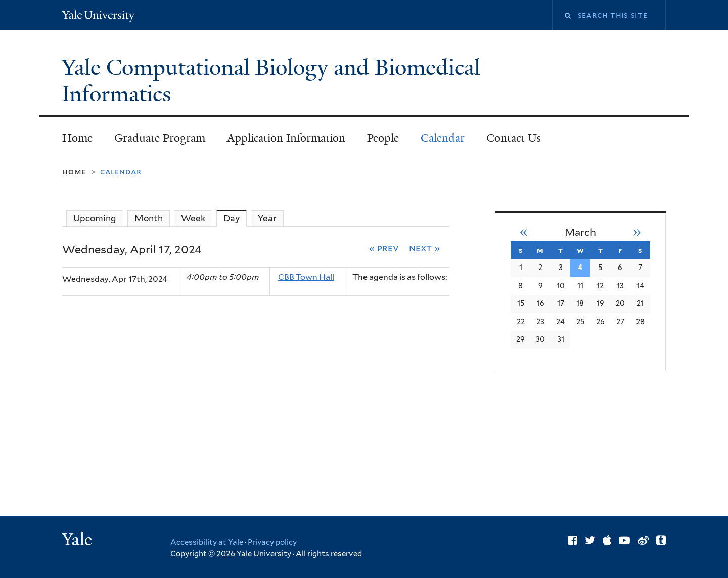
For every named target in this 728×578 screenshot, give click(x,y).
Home (77, 138)
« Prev (384, 248)
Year (267, 218)
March (580, 232)
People (383, 138)
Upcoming (95, 218)
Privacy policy (272, 542)
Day (235, 218)
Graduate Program (160, 138)
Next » (425, 248)
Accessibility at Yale (207, 542)
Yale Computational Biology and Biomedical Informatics (271, 80)
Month (149, 218)
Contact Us (514, 138)
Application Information (286, 138)
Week (193, 218)
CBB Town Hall (306, 277)
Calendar (443, 138)
